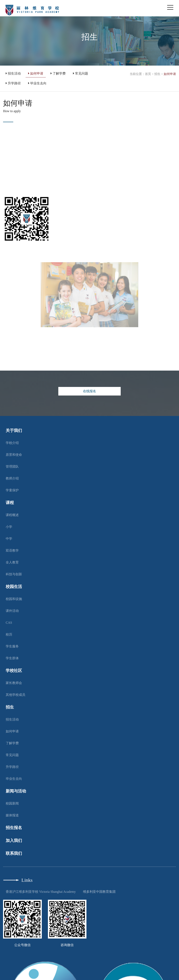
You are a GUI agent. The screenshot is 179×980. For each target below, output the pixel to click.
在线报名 (89, 391)
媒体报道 (12, 815)
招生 (157, 74)
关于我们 (14, 430)
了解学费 (58, 73)
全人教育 (12, 562)
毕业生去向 (37, 83)
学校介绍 (12, 443)
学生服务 (12, 646)
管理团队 (12, 467)
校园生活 (14, 587)
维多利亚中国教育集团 (99, 892)
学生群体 (12, 658)
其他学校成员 (15, 695)
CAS (9, 623)
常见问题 (81, 73)
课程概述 (12, 515)
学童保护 (12, 490)
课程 (10, 503)
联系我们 (14, 853)
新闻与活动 (16, 791)
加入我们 (14, 840)
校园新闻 (12, 803)
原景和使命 (14, 455)
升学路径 (13, 83)
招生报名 (14, 828)
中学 (9, 539)
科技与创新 (14, 574)
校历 (9, 634)
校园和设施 (14, 599)
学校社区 (14, 670)
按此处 (11, 184)
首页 (148, 74)
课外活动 (12, 611)
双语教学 (12, 550)
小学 (9, 527)
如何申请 (36, 73)
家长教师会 (14, 683)
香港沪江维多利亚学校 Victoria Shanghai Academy (41, 892)
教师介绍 (12, 478)
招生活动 (13, 73)
